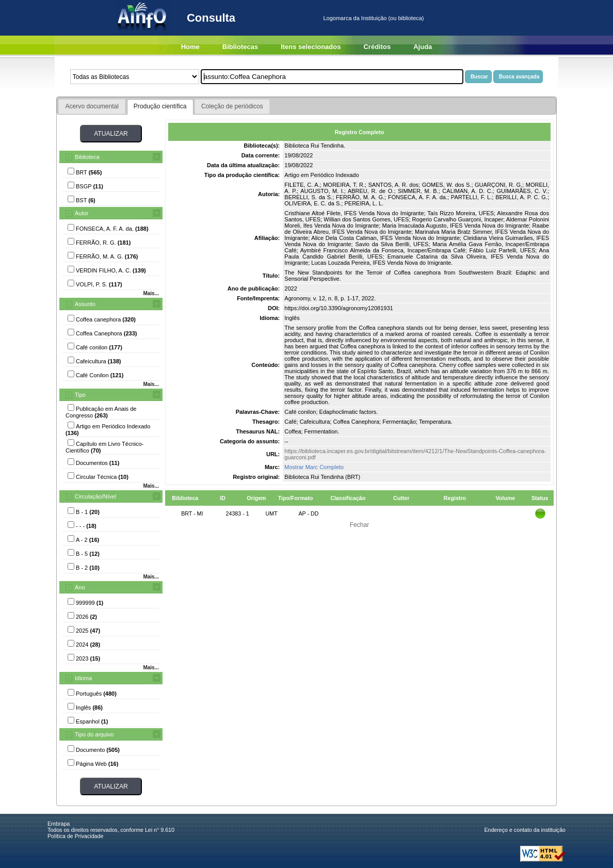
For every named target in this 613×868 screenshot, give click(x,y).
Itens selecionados (311, 47)
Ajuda (423, 47)
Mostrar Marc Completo (314, 467)
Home (190, 47)
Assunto (85, 304)
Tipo (80, 395)
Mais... (151, 293)
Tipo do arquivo (94, 734)
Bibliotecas (240, 47)
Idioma (83, 678)
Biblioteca (87, 157)
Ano (80, 587)
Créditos (377, 47)
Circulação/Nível (95, 496)
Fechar (360, 525)
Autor (82, 213)
